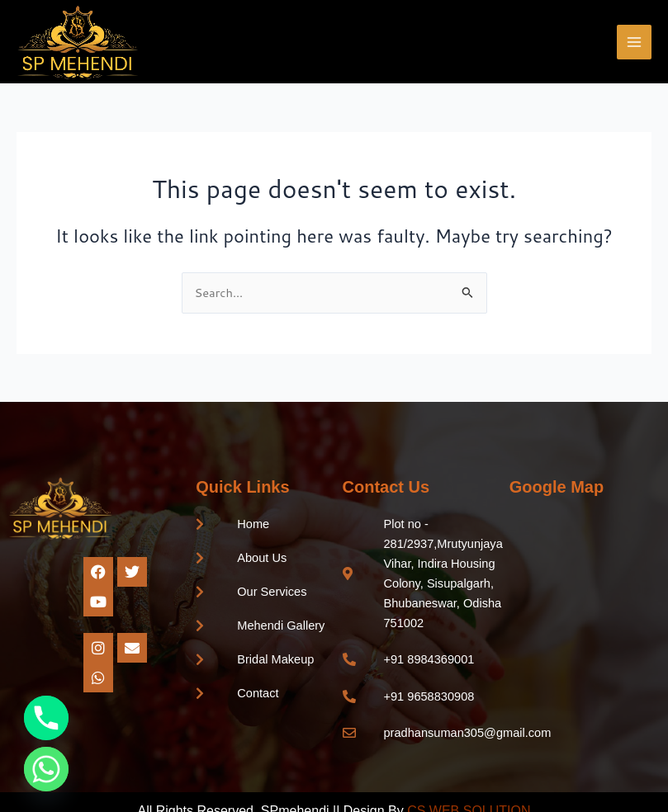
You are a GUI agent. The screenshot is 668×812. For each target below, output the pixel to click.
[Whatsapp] (46, 769)
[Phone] (46, 718)
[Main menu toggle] (634, 42)
